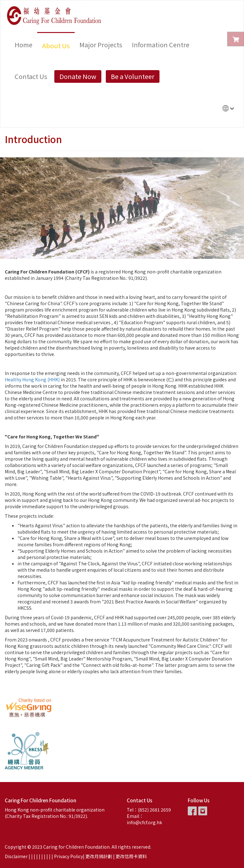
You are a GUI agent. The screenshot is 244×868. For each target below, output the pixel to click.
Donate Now (78, 76)
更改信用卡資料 (131, 856)
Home (24, 45)
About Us (56, 46)
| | (36, 856)
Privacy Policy (68, 856)
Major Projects (101, 45)
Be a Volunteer (133, 76)
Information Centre (161, 45)
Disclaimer (16, 856)
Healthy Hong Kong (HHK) (32, 379)
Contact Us (31, 76)
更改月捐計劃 (99, 856)
